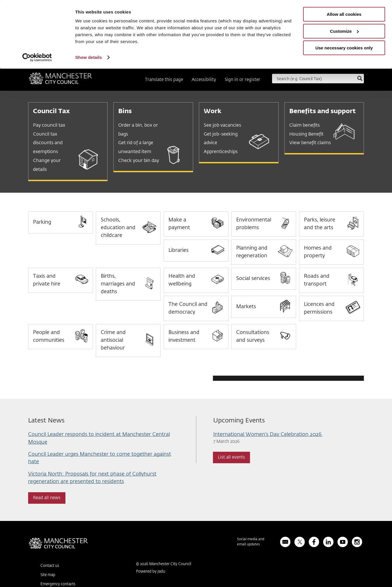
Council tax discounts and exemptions (48, 143)
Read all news (47, 498)
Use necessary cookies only (344, 48)
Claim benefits (304, 125)
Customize (344, 31)
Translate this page (164, 80)
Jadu (161, 572)
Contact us (50, 566)
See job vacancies (222, 125)
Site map (48, 575)
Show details (89, 57)
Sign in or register (242, 80)
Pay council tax (49, 125)
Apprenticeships (221, 152)
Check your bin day (139, 161)
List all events (231, 457)
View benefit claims (310, 143)
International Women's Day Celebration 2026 (268, 435)
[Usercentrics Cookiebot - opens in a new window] (37, 57)
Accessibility (204, 80)
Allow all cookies (344, 14)
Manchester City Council (60, 80)
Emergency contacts (58, 584)
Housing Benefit (306, 134)
